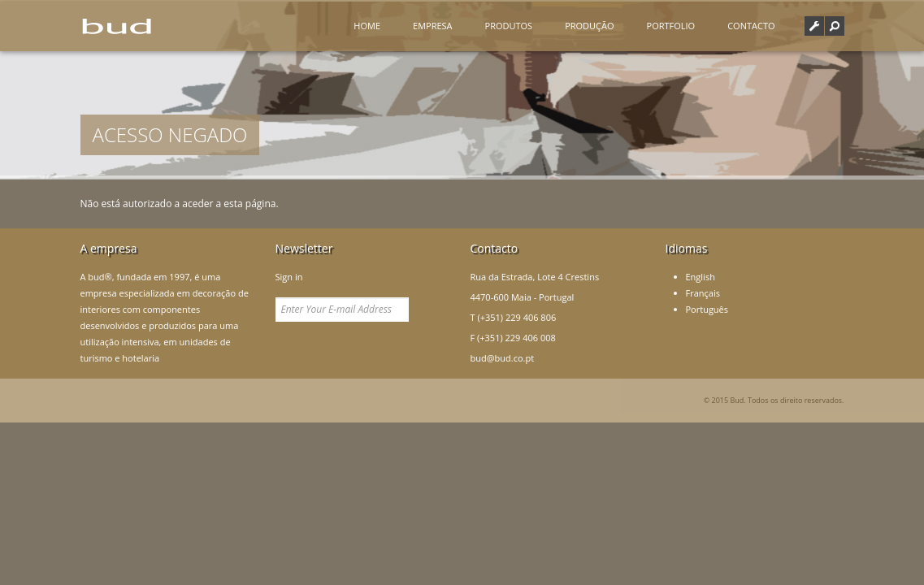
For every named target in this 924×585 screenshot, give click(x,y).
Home (367, 26)
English (701, 277)
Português (707, 309)
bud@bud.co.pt (503, 358)
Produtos (509, 26)
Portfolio (671, 26)
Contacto (751, 26)
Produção (589, 26)
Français (703, 293)
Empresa (433, 26)
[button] (835, 26)
